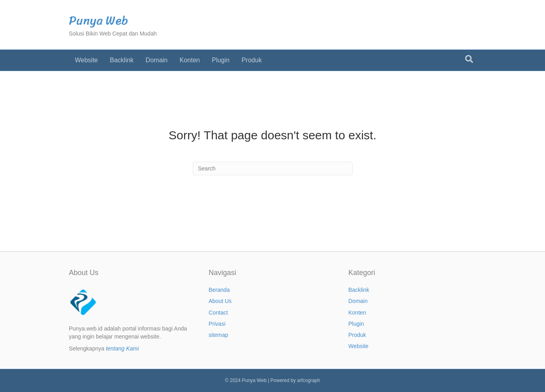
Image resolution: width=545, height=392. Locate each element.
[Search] (469, 59)
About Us (220, 301)
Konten (190, 60)
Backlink (122, 60)
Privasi (217, 324)
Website (87, 60)
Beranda (219, 290)
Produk (252, 60)
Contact (218, 313)
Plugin (220, 60)
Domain (157, 60)
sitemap (219, 335)
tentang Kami (122, 348)
